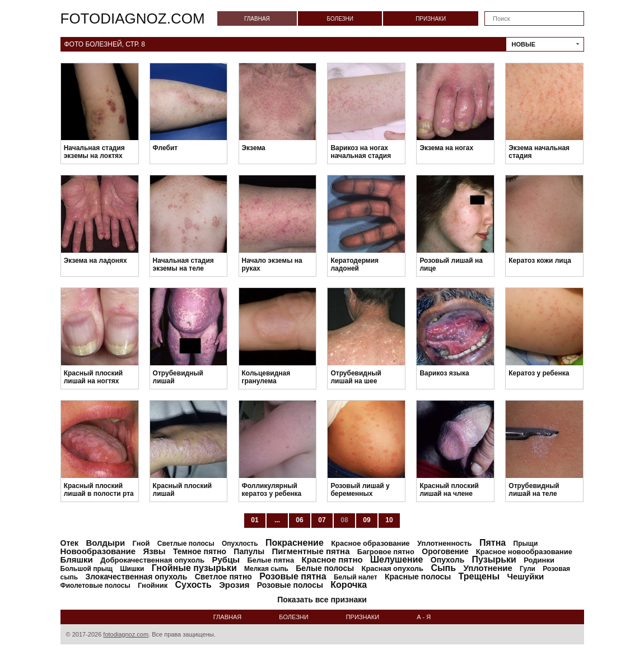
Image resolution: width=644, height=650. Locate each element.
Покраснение (295, 543)
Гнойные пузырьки (194, 568)
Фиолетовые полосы (95, 586)
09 (367, 520)
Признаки (431, 19)
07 (322, 520)
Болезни (340, 19)
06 (299, 520)
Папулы (249, 551)
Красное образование (370, 543)
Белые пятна (271, 560)
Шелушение (396, 560)
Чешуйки (525, 576)
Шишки (132, 569)
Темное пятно (200, 551)
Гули (528, 569)
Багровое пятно (386, 552)
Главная (257, 19)
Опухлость (240, 544)
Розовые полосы (290, 585)
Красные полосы (418, 577)
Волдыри (105, 543)
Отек (70, 543)
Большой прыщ (87, 569)
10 (389, 520)
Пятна (493, 543)
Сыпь (443, 568)
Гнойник (153, 585)
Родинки (539, 560)
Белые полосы (325, 568)
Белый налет (356, 577)
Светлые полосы (186, 544)
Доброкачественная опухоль (152, 560)
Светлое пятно (223, 577)
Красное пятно (332, 560)
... (277, 520)
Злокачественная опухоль (136, 577)
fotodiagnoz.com (133, 18)
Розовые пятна (293, 576)
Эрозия (234, 585)
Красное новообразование (524, 552)
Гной (141, 543)
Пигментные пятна (311, 551)
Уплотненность (445, 543)
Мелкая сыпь (266, 569)
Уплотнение (487, 568)
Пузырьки (494, 560)
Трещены (479, 576)
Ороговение (445, 551)
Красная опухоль (392, 568)
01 (255, 520)
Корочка (349, 585)
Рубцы (226, 560)
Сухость (193, 585)
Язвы (154, 551)
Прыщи (526, 544)
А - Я (424, 617)
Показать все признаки (322, 600)
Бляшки (77, 560)
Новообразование (98, 551)
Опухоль (447, 560)
